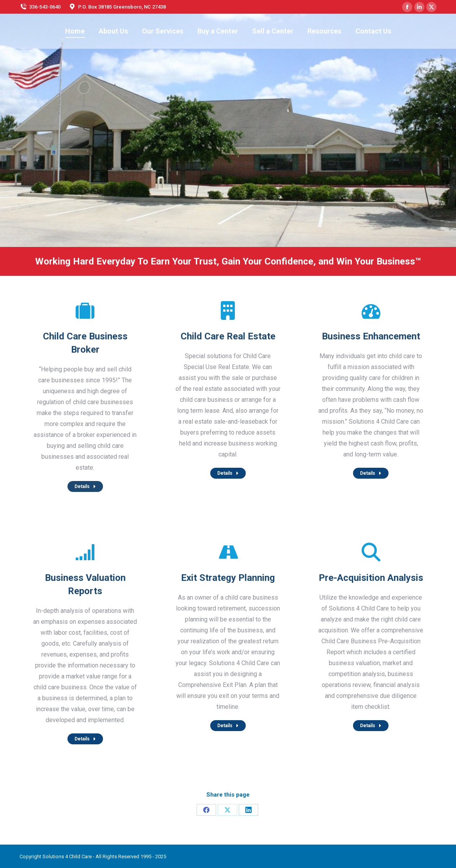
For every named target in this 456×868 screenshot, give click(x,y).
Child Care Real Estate (228, 336)
